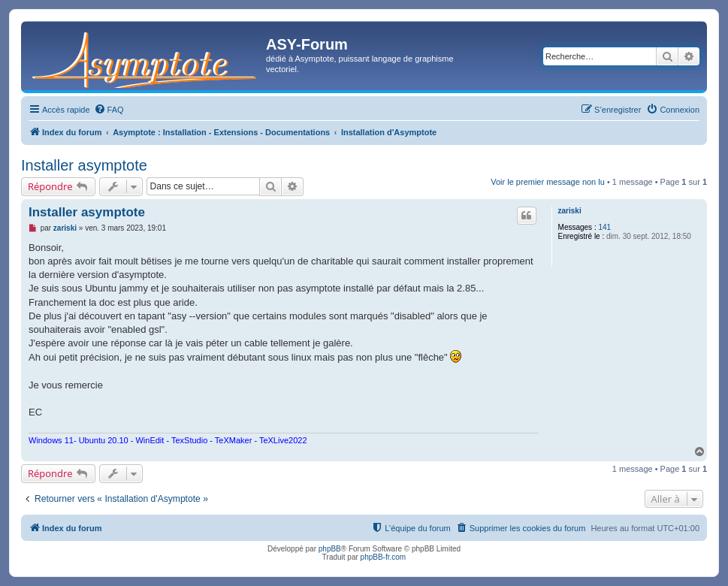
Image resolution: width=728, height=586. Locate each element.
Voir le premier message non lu (548, 182)
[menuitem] (109, 110)
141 (604, 227)
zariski (570, 211)
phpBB (330, 549)
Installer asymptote (84, 165)
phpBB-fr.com (384, 557)
